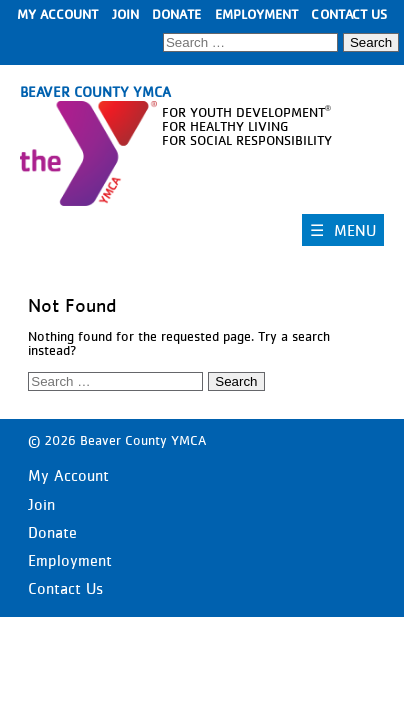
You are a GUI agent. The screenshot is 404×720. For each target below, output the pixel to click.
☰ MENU (343, 230)
